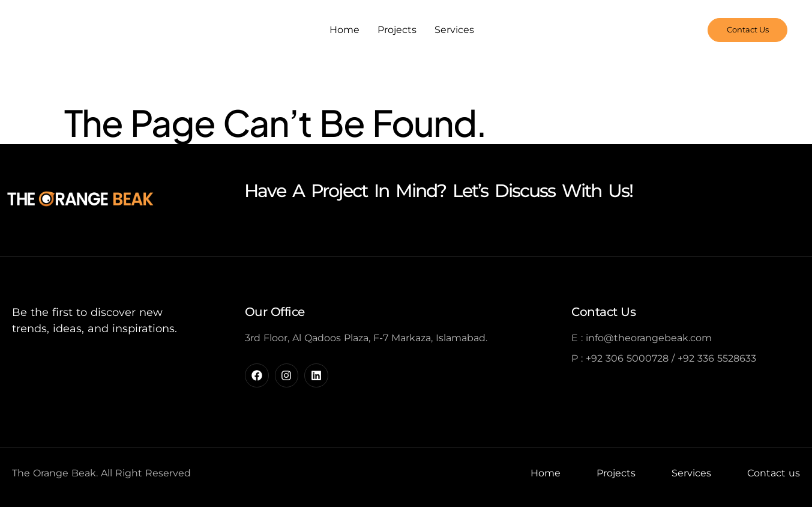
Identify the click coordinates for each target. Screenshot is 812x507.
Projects (397, 30)
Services (454, 30)
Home (344, 30)
